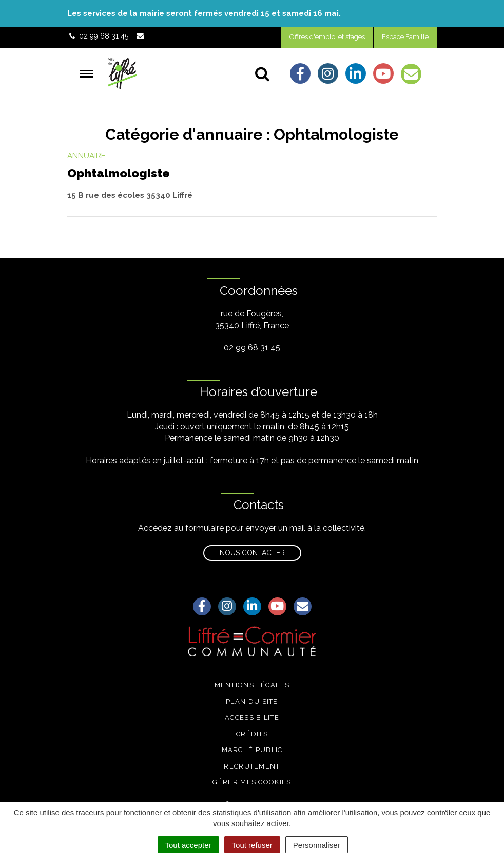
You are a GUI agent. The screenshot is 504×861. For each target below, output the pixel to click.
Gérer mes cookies (252, 782)
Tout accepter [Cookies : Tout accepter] (188, 845)
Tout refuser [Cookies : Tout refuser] (252, 845)
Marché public (252, 750)
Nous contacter (252, 553)
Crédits (252, 734)
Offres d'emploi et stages (327, 37)
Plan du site (252, 701)
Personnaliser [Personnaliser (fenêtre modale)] (317, 845)
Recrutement (252, 766)
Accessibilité (252, 717)
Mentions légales (252, 685)
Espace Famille (405, 37)
